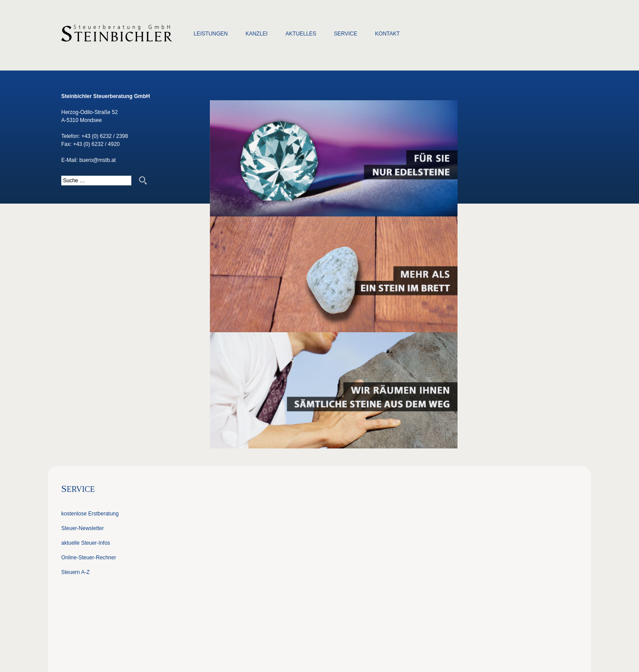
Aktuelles (301, 34)
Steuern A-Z (75, 572)
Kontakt (387, 34)
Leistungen (211, 34)
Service (346, 34)
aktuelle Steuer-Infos (86, 543)
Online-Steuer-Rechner (89, 558)
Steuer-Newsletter (83, 528)
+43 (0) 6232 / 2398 (105, 136)
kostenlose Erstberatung (90, 514)
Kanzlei (256, 34)
